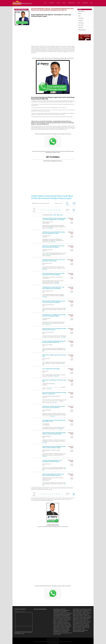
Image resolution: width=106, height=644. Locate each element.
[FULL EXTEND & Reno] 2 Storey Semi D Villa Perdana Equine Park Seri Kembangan (53, 274)
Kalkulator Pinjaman (82, 30)
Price (52, 215)
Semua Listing (81, 25)
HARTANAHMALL (81, 632)
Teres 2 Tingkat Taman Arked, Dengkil (51, 369)
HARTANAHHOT (62, 609)
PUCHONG (66, 621)
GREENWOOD (76, 618)
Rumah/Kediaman (81, 11)
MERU (74, 610)
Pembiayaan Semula (71, 3)
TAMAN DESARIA (83, 617)
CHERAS (55, 628)
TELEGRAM (85, 626)
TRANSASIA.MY (79, 626)
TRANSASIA (75, 632)
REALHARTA (63, 613)
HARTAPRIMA (56, 609)
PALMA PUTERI (76, 616)
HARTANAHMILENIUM (58, 610)
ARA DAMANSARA (76, 624)
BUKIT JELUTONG (68, 633)
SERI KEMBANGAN (57, 632)
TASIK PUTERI (60, 621)
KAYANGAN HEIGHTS (77, 613)
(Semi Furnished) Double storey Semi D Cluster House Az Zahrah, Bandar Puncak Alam (53, 475)
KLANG (59, 628)
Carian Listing (81, 23)
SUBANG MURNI (57, 625)
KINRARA (64, 630)
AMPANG (88, 618)
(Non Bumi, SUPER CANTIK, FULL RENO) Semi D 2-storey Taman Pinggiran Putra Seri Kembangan (54, 219)
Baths (58, 215)
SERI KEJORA (79, 612)
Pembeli (58, 3)
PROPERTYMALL (64, 612)
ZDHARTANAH (69, 613)
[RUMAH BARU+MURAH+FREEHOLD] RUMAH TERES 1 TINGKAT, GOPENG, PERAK (54, 447)
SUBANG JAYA (56, 620)
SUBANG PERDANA (57, 634)
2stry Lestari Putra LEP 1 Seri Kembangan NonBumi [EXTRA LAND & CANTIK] (54, 329)
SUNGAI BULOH (59, 618)
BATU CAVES (80, 620)
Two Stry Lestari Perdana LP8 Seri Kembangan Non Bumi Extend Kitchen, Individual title (54, 342)
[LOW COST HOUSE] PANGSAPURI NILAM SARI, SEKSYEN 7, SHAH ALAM (54, 393)
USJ (82, 622)
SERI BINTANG (85, 610)
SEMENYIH (75, 625)
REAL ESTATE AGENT (85, 624)
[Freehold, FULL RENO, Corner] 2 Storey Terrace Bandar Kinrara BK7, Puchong (54, 260)
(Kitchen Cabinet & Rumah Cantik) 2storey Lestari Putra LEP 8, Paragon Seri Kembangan (54, 302)
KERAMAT (89, 617)
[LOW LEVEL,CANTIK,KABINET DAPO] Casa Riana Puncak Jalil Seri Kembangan (53, 246)
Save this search (68, 203)
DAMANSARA (76, 609)
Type (61, 215)
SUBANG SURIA (79, 610)
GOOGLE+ (79, 628)
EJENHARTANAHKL (57, 616)
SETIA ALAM (64, 622)
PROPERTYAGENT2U (66, 616)
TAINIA (85, 622)
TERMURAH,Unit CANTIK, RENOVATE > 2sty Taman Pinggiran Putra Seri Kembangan (53, 288)
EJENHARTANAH (67, 614)
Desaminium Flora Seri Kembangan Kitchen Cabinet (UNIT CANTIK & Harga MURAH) (54, 315)
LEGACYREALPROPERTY (59, 614)
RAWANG (55, 621)
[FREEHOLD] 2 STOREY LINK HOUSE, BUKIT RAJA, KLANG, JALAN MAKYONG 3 (54, 407)
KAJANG (66, 632)
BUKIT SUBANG (60, 624)
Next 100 (74, 210)
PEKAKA (78, 617)
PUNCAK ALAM (64, 628)
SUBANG (61, 620)
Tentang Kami (51, 3)
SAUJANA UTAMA (67, 618)
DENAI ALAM (61, 633)
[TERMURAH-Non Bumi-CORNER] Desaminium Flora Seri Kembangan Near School (54, 233)
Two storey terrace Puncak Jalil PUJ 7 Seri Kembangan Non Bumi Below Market (52, 461)
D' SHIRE (88, 613)
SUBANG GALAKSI (64, 625)
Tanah (79, 16)
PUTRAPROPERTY (66, 610)
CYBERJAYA (75, 621)
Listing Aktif (80, 21)
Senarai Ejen (81, 27)
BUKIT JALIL (85, 620)
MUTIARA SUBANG (67, 620)
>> (62, 210)
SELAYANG (62, 626)
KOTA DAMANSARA (57, 617)
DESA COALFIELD (61, 629)
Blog (91, 3)
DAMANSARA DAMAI (82, 621)
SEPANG (68, 630)
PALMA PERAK (85, 614)
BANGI (63, 632)
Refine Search (74, 203)
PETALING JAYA (67, 624)
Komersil (80, 13)
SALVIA (89, 622)
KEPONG (55, 622)
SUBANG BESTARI (65, 617)
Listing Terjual (81, 18)
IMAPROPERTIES (57, 612)
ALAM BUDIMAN (86, 612)
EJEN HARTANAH (81, 625)
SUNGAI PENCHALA (83, 609)
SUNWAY (89, 609)
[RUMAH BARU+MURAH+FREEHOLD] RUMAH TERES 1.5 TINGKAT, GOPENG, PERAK (54, 433)
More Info (51, 228)
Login (79, 3)
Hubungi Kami (85, 3)
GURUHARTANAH (57, 613)
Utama (45, 3)
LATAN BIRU (79, 614)
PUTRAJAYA (56, 633)
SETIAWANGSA (68, 626)
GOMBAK (59, 622)
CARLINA (81, 616)
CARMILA (85, 616)
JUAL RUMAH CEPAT (81, 629)
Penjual (64, 3)
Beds (55, 215)
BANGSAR (75, 620)
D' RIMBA (84, 613)
